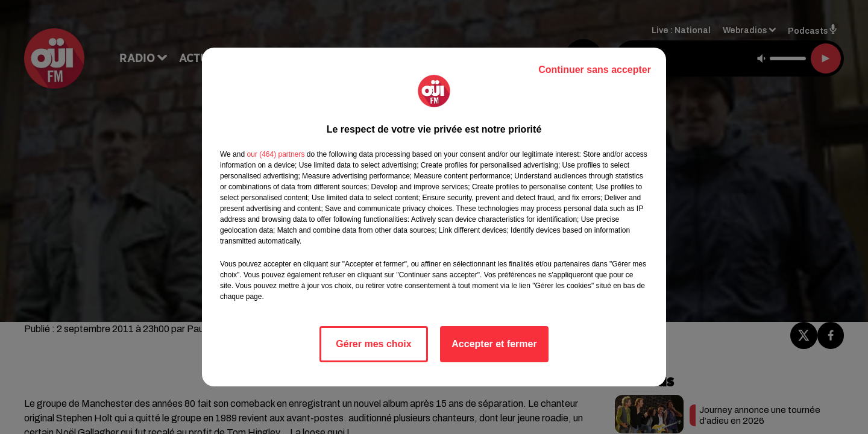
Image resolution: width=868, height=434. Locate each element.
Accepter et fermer (494, 344)
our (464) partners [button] (275, 154)
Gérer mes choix (373, 344)
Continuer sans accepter (595, 70)
